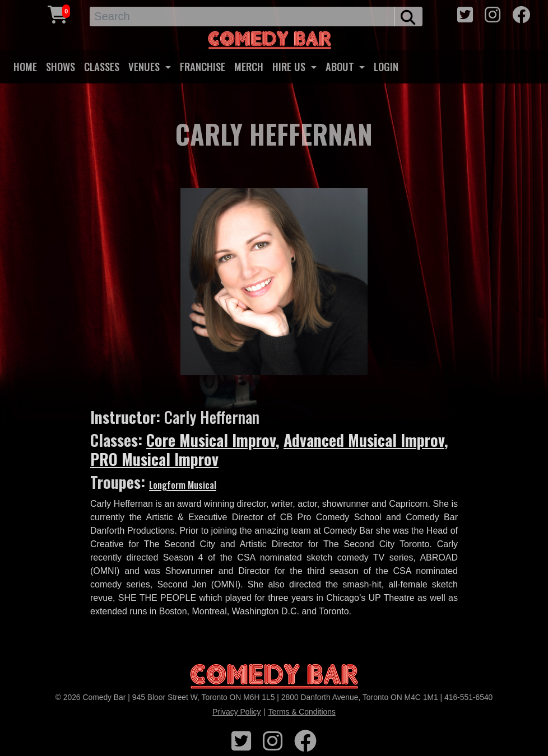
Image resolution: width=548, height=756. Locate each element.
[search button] (408, 17)
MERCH (249, 66)
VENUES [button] (145, 66)
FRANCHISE (203, 66)
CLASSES (102, 66)
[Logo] (274, 677)
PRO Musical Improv (154, 459)
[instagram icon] (493, 15)
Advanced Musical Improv (364, 440)
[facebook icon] (521, 15)
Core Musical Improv (211, 440)
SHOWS (61, 66)
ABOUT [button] (341, 66)
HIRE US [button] (290, 66)
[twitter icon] (465, 15)
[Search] (242, 17)
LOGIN (386, 66)
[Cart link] (58, 15)
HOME (25, 66)
